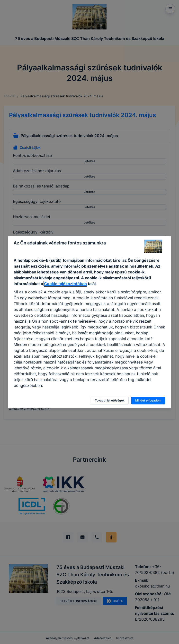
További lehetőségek (110, 400)
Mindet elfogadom (148, 400)
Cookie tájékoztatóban (65, 284)
